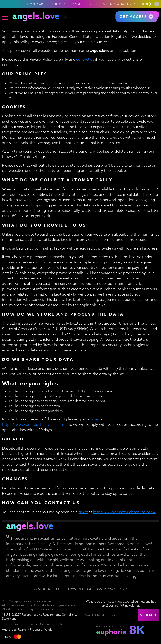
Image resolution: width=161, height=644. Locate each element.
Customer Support (49, 589)
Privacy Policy (115, 589)
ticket (95, 419)
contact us (85, 59)
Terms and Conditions (84, 589)
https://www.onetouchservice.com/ (33, 424)
